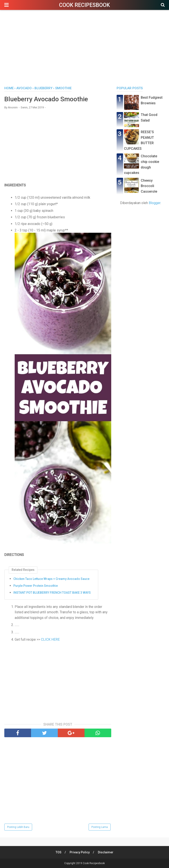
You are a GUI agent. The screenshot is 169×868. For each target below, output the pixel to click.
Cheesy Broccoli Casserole (149, 186)
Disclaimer (106, 852)
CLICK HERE (50, 639)
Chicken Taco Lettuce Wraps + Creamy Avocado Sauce (51, 579)
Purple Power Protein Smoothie (36, 586)
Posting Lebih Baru (18, 827)
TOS (59, 852)
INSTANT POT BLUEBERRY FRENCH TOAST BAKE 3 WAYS (52, 593)
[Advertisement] (84, 49)
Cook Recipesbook (84, 5)
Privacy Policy (80, 852)
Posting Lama (100, 827)
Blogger (155, 203)
